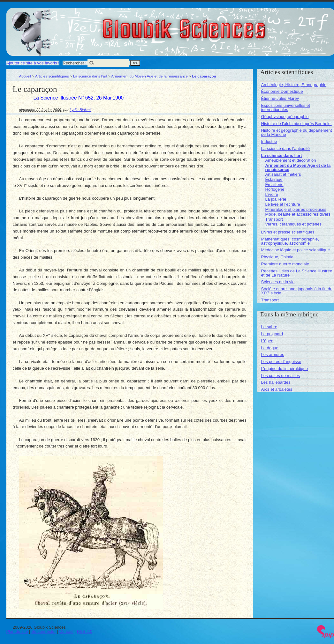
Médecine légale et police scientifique (296, 250)
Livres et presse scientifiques (288, 232)
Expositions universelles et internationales (286, 107)
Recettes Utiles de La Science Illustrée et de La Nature (297, 273)
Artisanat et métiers (283, 174)
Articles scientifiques (52, 76)
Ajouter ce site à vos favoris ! (33, 63)
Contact (66, 631)
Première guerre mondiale (285, 264)
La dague (270, 348)
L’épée (267, 341)
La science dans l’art (90, 76)
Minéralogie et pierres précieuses (296, 209)
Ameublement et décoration (291, 160)
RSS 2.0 (85, 631)
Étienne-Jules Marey (280, 98)
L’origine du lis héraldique (285, 369)
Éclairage (274, 179)
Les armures (273, 355)
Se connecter (44, 631)
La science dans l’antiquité (286, 148)
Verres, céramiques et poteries (293, 224)
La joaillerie (276, 199)
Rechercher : (74, 63)
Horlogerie (275, 189)
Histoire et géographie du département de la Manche (297, 132)
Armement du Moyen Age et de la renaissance (149, 76)
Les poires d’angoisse (281, 362)
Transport (274, 219)
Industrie (269, 141)
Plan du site (17, 631)
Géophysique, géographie (285, 117)
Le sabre (269, 327)
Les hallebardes (276, 382)
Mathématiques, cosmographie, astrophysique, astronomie (290, 241)
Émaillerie (274, 185)
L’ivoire (272, 194)
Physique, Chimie (277, 257)
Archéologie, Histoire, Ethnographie (294, 85)
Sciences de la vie (278, 282)
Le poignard (272, 334)
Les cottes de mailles (281, 376)
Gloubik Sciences (220, 25)
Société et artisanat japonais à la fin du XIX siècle (297, 291)
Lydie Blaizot (80, 110)
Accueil (25, 76)
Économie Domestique (282, 91)
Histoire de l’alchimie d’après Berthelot (296, 124)
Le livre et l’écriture (283, 204)
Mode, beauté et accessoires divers (298, 214)
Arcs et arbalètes (277, 389)
